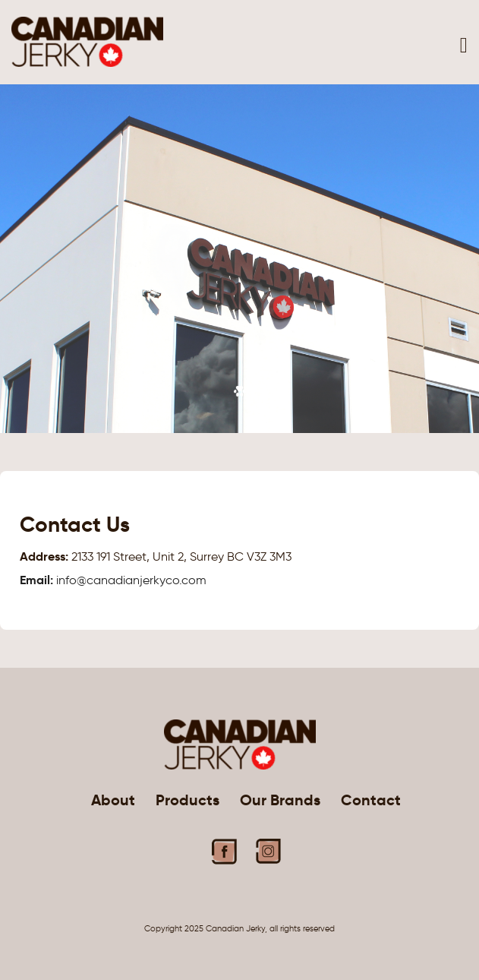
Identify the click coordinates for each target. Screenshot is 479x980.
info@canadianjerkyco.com (113, 580)
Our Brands (280, 800)
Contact (371, 800)
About (113, 800)
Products (188, 800)
